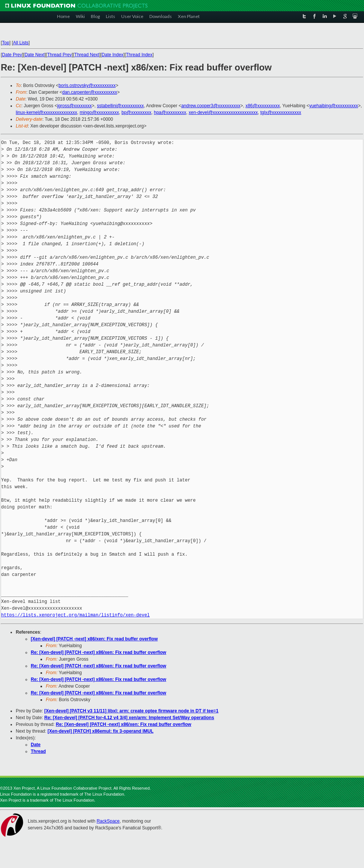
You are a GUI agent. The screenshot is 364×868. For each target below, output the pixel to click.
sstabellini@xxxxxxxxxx (120, 106)
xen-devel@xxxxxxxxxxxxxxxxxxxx (223, 112)
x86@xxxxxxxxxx (263, 106)
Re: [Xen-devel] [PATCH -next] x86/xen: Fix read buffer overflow (99, 652)
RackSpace (108, 821)
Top (5, 43)
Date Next (34, 55)
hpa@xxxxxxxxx (170, 112)
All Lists (21, 43)
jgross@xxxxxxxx (74, 106)
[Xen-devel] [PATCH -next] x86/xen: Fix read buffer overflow (94, 639)
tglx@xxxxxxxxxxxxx (281, 112)
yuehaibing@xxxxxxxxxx (334, 106)
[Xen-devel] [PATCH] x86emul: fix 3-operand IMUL (101, 731)
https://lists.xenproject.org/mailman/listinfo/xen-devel (75, 615)
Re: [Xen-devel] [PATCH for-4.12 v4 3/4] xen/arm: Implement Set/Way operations (129, 718)
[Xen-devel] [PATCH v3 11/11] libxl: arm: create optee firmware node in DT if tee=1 (131, 711)
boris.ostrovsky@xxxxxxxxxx (87, 85)
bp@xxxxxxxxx (137, 112)
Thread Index (139, 55)
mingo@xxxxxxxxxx (99, 112)
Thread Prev (59, 55)
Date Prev (12, 55)
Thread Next (87, 55)
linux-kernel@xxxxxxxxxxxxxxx (47, 112)
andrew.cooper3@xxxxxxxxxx (211, 106)
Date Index (113, 55)
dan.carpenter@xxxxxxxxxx (90, 92)
